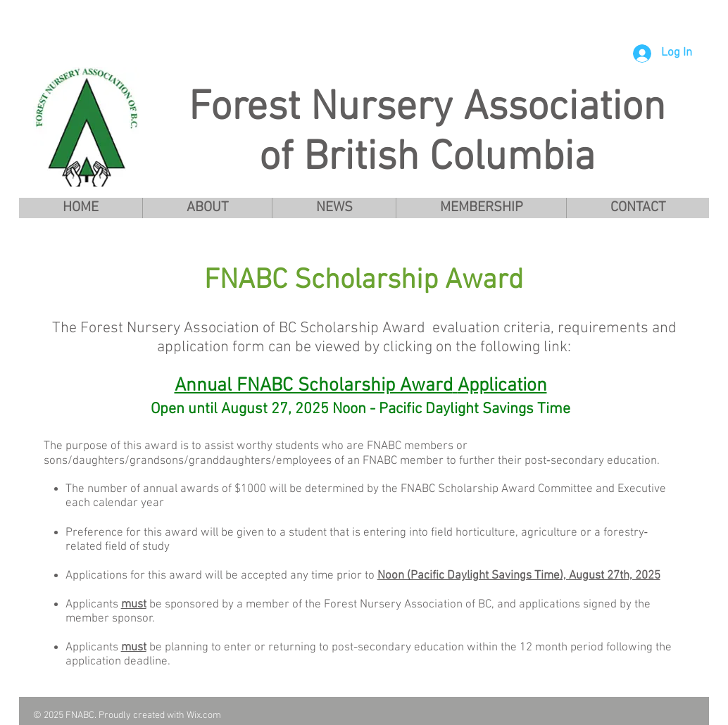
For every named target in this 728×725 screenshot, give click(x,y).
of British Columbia (427, 159)
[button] (207, 208)
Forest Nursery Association (427, 109)
